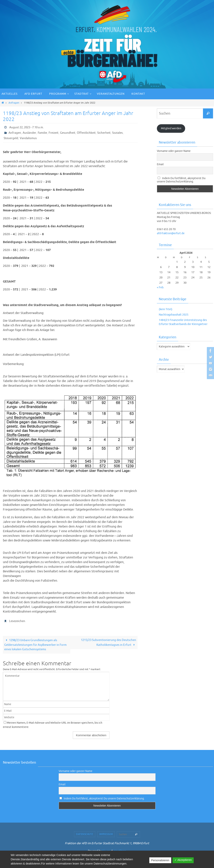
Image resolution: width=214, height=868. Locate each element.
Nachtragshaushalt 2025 (174, 315)
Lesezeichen (18, 621)
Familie (43, 133)
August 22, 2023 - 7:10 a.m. (28, 127)
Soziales (121, 133)
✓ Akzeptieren (183, 860)
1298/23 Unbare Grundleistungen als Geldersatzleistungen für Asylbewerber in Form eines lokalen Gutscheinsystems (33, 645)
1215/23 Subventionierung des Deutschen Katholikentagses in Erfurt (107, 643)
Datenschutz (85, 835)
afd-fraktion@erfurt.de (171, 233)
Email (160, 164)
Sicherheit (107, 133)
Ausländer (30, 133)
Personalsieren (160, 860)
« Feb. (160, 287)
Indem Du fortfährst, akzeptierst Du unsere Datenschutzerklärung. (181, 180)
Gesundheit (70, 133)
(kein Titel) (166, 309)
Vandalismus (29, 138)
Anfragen (14, 103)
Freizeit (55, 133)
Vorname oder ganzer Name (174, 151)
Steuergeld (11, 138)
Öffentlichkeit (89, 133)
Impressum (106, 835)
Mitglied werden (171, 128)
